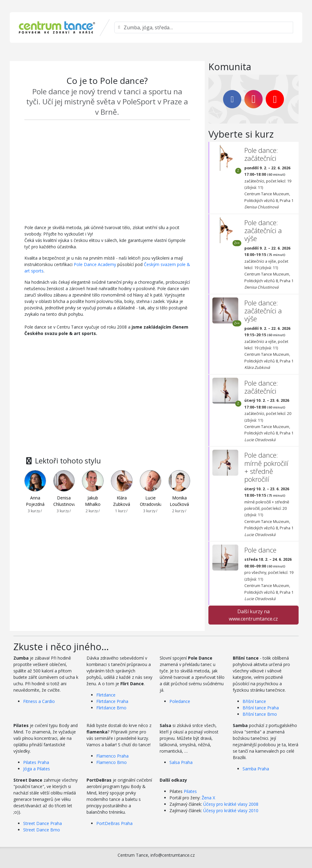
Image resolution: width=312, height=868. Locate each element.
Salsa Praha (181, 762)
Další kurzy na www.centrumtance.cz (253, 615)
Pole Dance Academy (95, 264)
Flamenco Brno (112, 762)
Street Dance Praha (43, 823)
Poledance (180, 701)
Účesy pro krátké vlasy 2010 (231, 810)
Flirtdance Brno (111, 708)
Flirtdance (106, 695)
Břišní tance (254, 701)
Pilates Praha (36, 762)
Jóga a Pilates (37, 769)
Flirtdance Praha (112, 701)
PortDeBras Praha (114, 823)
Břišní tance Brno (260, 714)
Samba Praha (256, 769)
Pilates (190, 791)
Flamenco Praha (112, 756)
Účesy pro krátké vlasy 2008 (231, 804)
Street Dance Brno (42, 830)
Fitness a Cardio (39, 701)
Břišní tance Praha (261, 708)
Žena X (208, 798)
